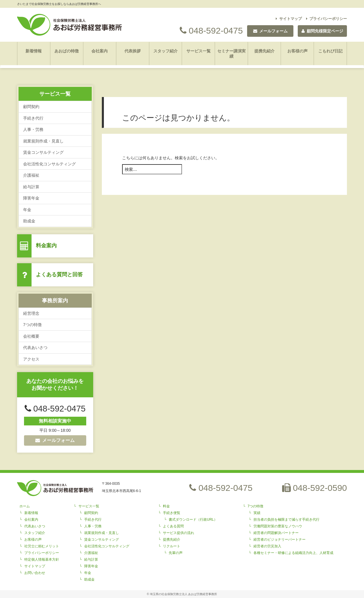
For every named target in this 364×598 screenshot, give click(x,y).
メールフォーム (55, 440)
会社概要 (31, 336)
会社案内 (100, 51)
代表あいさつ (35, 348)
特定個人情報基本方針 (42, 559)
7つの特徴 (32, 325)
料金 (166, 506)
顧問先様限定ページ (322, 31)
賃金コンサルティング (43, 152)
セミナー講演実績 (231, 54)
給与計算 (31, 187)
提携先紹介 (264, 51)
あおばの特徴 (67, 51)
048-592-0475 (211, 31)
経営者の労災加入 (267, 546)
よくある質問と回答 (59, 275)
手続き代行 (33, 118)
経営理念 (31, 313)
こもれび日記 (330, 51)
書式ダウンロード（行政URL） (193, 520)
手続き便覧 (172, 513)
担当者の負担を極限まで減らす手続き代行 (286, 520)
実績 (257, 513)
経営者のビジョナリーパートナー (280, 540)
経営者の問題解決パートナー (276, 533)
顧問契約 (31, 107)
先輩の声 (176, 553)
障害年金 (31, 198)
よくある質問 (173, 526)
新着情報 (34, 51)
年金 (27, 210)
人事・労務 (33, 129)
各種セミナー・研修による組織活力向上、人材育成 (293, 553)
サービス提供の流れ (179, 533)
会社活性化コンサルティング (49, 164)
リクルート (172, 546)
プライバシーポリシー (327, 19)
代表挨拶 (133, 51)
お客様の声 (297, 51)
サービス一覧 (198, 51)
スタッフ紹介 (166, 51)
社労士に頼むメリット (42, 546)
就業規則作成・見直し (43, 141)
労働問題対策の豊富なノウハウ (278, 526)
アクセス (31, 359)
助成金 (29, 221)
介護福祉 (31, 175)
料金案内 (46, 246)
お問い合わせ (35, 573)
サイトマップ (289, 19)
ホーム (25, 506)
